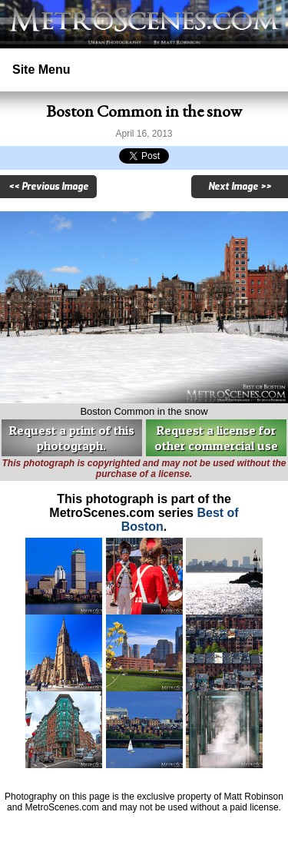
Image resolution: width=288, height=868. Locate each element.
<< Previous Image (48, 187)
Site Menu (41, 70)
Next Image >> (240, 187)
